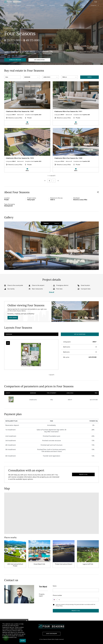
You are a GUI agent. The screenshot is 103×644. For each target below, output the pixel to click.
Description (52, 5)
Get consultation (39, 60)
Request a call (83, 474)
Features (63, 5)
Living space (47, 77)
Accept (23, 641)
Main (8, 5)
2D (8, 343)
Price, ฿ (64, 77)
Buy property (18, 5)
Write (27, 124)
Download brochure (15, 60)
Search (89, 77)
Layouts (83, 5)
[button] (45, 267)
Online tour (73, 5)
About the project (31, 5)
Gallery (42, 5)
